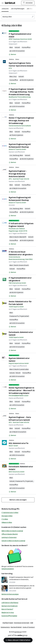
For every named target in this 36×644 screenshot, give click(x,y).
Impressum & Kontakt (22, 623)
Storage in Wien (7, 516)
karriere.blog (7, 574)
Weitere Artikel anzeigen (10, 594)
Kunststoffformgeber (9, 616)
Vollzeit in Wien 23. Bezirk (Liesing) (13, 541)
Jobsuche (5, 9)
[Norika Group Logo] (18, 636)
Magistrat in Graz (8, 613)
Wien (20, 25)
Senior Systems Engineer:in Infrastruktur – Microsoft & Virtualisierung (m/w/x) (22, 390)
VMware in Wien (7, 522)
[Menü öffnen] (3, 3)
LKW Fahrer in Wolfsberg (10, 603)
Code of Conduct (29, 627)
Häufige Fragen (8, 623)
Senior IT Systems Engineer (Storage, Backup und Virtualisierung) (21, 121)
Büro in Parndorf (7, 609)
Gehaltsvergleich (8, 569)
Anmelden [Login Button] (28, 3)
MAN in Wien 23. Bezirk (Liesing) (12, 531)
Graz (15, 77)
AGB (32, 623)
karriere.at (23, 599)
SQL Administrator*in (19, 443)
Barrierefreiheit (16, 627)
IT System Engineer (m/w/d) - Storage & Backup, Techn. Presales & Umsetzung (21, 92)
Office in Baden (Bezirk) (10, 534)
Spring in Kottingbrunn (10, 606)
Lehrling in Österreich (9, 537)
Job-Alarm (30, 9)
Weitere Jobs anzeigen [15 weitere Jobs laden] (18, 500)
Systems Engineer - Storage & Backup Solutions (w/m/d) (18, 174)
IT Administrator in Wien (10, 513)
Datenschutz (5, 627)
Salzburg (16, 155)
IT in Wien (5, 519)
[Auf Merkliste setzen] (12, 54)
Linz (11, 155)
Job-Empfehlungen (18, 9)
